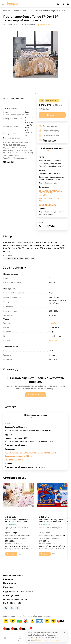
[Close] (65, 633)
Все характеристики (12, 138)
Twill (33, 259)
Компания (8, 579)
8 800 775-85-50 (10, 592)
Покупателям (10, 583)
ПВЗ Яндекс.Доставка (47, 204)
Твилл (57, 323)
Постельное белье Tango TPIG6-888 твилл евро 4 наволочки (51, 521)
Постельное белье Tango (14, 259)
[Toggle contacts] (58, 4)
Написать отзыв (35, 395)
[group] (35, 63)
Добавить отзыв (12, 25)
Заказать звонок (27, 592)
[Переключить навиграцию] (3, 4)
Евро (27, 259)
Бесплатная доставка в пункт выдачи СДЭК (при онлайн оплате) (50, 193)
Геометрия (53, 340)
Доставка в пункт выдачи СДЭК (18, 456)
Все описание (9, 161)
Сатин (51, 323)
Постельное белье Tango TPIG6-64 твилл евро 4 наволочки (18, 521)
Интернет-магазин (12, 576)
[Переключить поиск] (63, 4)
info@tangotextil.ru (12, 596)
